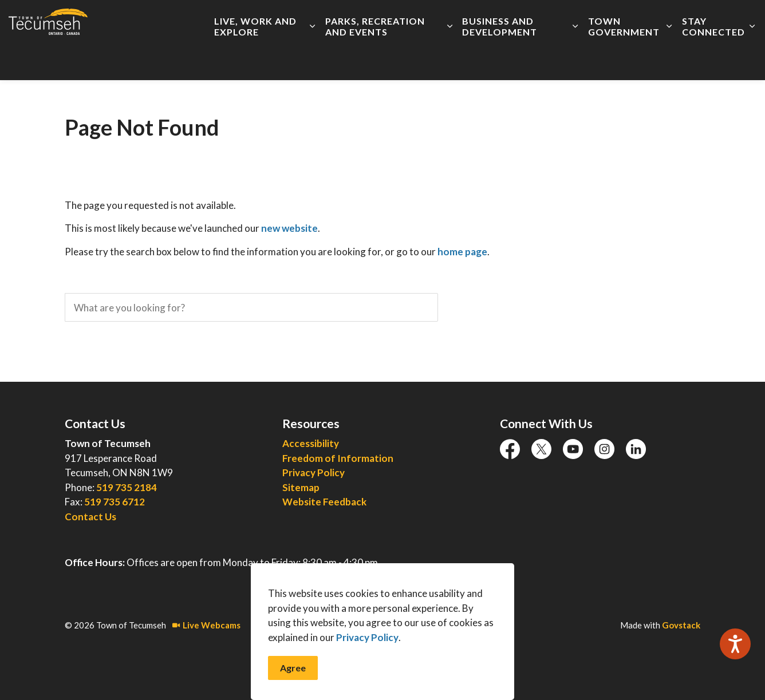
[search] (251, 307)
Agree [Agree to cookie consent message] (293, 687)
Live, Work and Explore (255, 60)
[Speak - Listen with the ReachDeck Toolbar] (735, 644)
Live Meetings (481, 20)
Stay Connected (713, 60)
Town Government (624, 60)
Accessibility (305, 20)
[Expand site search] (745, 20)
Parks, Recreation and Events (375, 60)
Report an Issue (550, 20)
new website (289, 228)
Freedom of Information (338, 458)
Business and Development (500, 60)
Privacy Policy (367, 656)
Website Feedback (324, 502)
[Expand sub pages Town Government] (669, 60)
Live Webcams (206, 625)
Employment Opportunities (391, 20)
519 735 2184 (127, 487)
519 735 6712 (115, 502)
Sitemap (301, 487)
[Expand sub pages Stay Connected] (752, 60)
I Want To (693, 20)
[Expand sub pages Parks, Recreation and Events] (450, 60)
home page (462, 252)
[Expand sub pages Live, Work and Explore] (312, 60)
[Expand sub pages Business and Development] (575, 60)
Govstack (681, 625)
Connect (625, 20)
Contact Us (90, 517)
